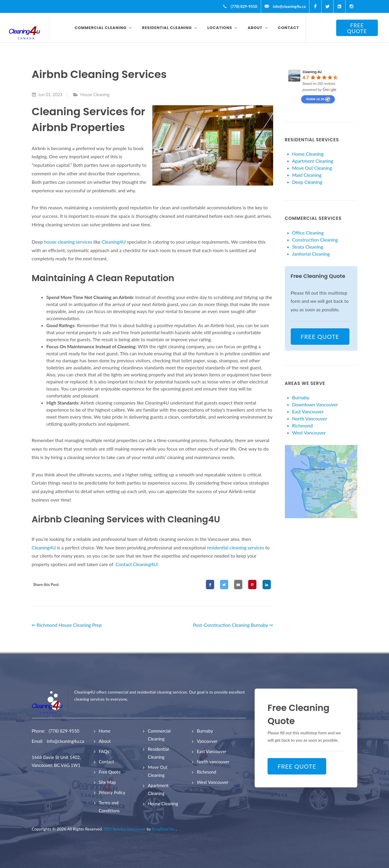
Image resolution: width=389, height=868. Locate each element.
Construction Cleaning (315, 240)
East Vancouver (308, 411)
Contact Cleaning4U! (137, 564)
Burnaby (301, 397)
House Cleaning (95, 95)
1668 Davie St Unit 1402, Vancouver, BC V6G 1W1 (56, 761)
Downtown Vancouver (315, 404)
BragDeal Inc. (164, 829)
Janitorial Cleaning (311, 254)
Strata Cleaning (308, 247)
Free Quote (110, 772)
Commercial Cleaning (159, 735)
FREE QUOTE (357, 28)
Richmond (302, 425)
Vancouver (207, 741)
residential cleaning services (236, 547)
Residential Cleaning (158, 753)
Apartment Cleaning (313, 161)
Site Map (107, 782)
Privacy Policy (112, 792)
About (105, 741)
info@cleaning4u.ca (65, 741)
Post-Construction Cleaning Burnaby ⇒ (233, 625)
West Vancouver (309, 433)
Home (105, 731)
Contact (106, 762)
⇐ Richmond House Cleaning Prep (67, 625)
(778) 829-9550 (64, 731)
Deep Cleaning (307, 182)
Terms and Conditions (109, 807)
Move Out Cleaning (312, 168)
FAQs (104, 751)
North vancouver (213, 762)
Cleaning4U (114, 242)
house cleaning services (68, 242)
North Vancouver (310, 418)
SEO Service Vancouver (125, 829)
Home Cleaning (308, 154)
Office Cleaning (308, 233)
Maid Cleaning (307, 175)
